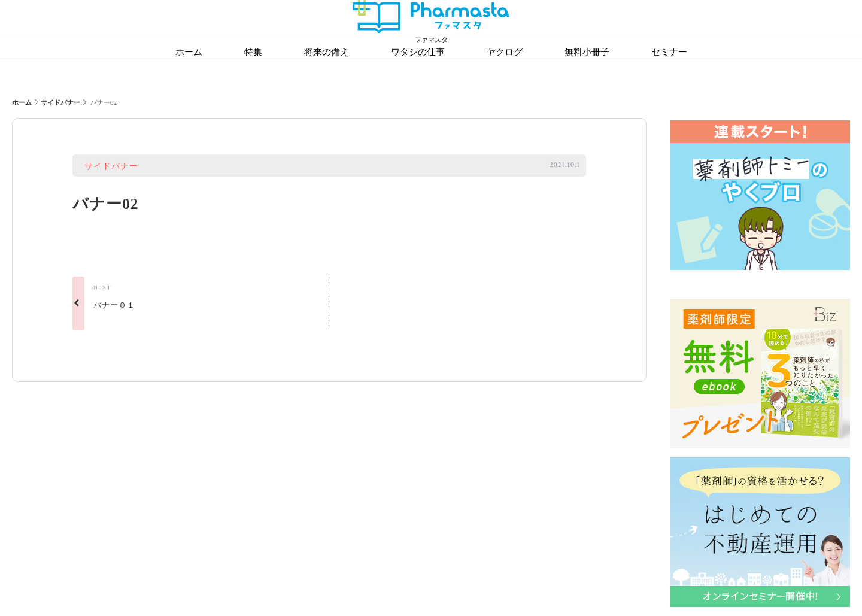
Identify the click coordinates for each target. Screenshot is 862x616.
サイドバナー (60, 102)
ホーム (22, 102)
